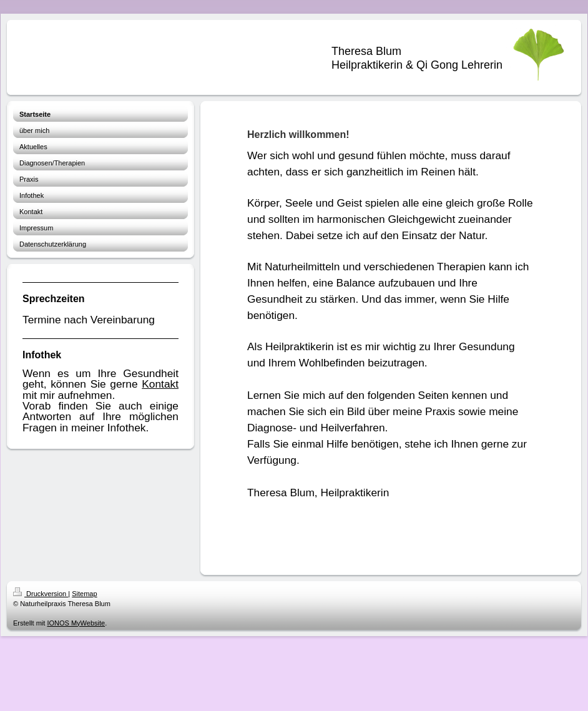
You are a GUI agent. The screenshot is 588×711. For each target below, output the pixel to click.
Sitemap (84, 594)
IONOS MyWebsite (76, 623)
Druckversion (41, 594)
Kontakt (160, 384)
